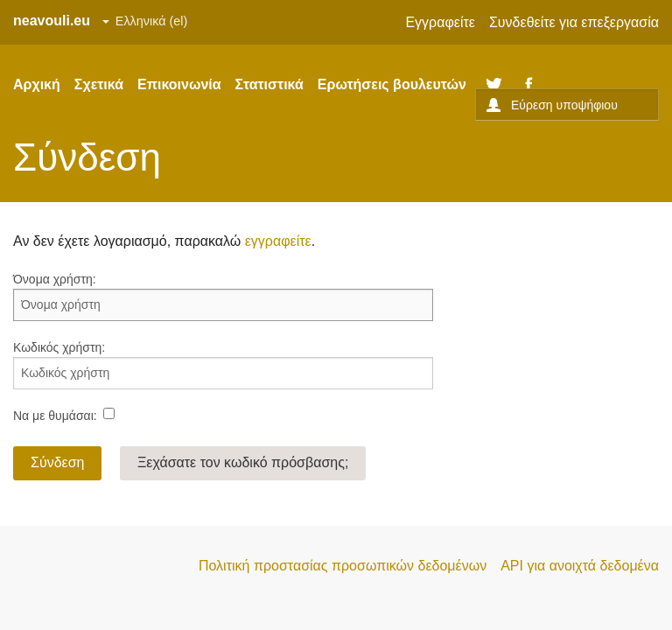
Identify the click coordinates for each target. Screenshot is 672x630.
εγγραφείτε (278, 241)
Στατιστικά (269, 84)
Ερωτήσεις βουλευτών (392, 84)
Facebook (529, 85)
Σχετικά (99, 84)
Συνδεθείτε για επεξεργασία (574, 22)
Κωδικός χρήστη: (59, 347)
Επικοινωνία (179, 84)
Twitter (494, 85)
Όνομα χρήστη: (55, 279)
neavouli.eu (52, 21)
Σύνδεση (57, 462)
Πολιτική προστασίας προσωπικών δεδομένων (343, 566)
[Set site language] (145, 22)
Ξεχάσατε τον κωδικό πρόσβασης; (243, 462)
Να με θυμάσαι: (55, 416)
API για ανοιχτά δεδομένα (580, 566)
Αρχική (37, 84)
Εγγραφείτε (440, 22)
